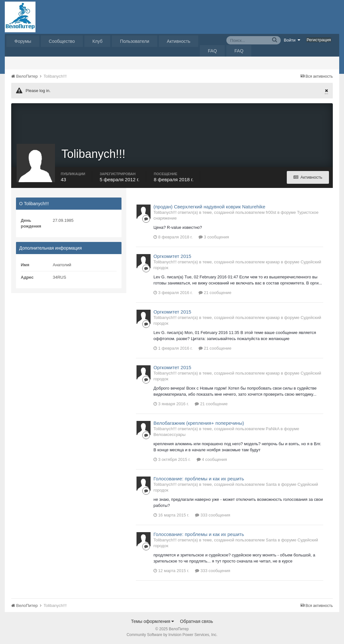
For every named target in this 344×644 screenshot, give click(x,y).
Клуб (98, 41)
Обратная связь (196, 621)
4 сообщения (212, 459)
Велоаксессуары (169, 435)
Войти (292, 40)
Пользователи (134, 41)
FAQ (212, 51)
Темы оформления (153, 621)
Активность (179, 41)
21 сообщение (215, 293)
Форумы (23, 41)
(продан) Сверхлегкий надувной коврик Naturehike (209, 207)
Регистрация (319, 40)
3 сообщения (214, 237)
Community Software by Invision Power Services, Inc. (172, 635)
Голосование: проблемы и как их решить (199, 479)
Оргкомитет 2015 (172, 256)
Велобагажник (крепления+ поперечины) (199, 423)
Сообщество (62, 41)
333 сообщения (213, 515)
